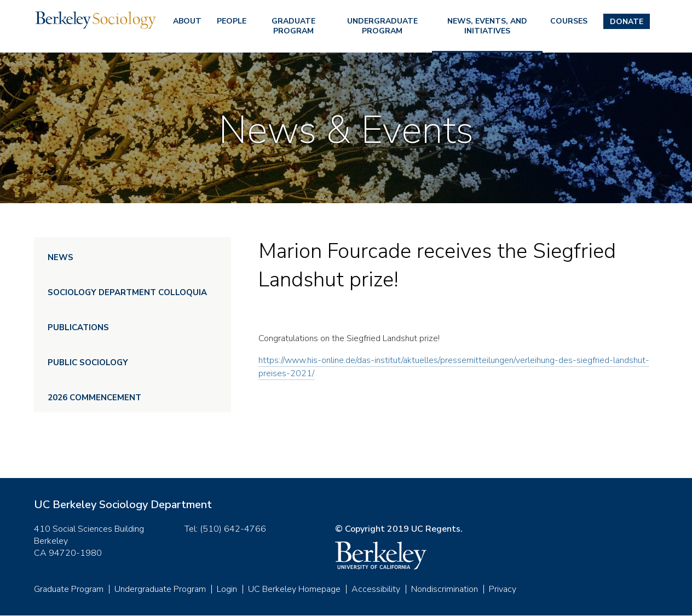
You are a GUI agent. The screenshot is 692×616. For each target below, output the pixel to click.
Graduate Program (293, 26)
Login (227, 589)
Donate (627, 22)
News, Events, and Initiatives (487, 26)
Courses (569, 21)
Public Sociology (88, 362)
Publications (78, 327)
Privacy (503, 589)
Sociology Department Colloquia (127, 292)
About (187, 21)
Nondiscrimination (445, 589)
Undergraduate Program (382, 26)
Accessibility (376, 589)
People (232, 21)
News (60, 257)
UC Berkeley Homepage (294, 589)
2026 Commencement (94, 398)
